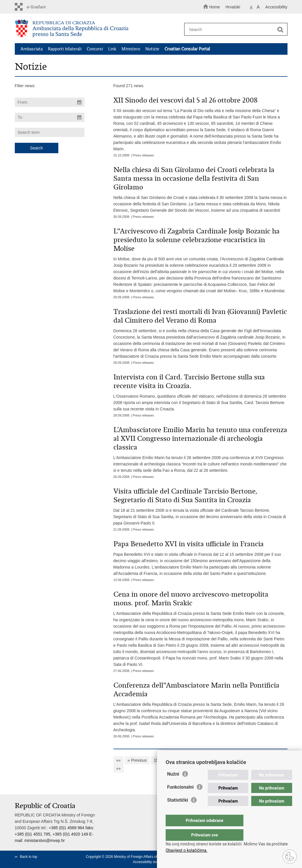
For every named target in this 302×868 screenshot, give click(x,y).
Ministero (131, 49)
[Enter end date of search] (50, 117)
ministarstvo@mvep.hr (45, 840)
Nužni (173, 786)
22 (236, 760)
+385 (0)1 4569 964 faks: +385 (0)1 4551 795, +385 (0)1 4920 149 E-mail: (55, 834)
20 (213, 760)
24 (259, 760)
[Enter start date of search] (50, 102)
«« (119, 760)
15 (156, 760)
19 (202, 760)
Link (112, 49)
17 (179, 760)
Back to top (29, 857)
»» (119, 768)
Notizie (152, 49)
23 (248, 760)
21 (225, 760)
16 (167, 760)
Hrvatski (233, 7)
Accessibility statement (150, 862)
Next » (274, 760)
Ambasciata (32, 49)
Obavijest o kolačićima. (187, 850)
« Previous (137, 760)
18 (190, 760)
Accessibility (276, 7)
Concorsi (95, 49)
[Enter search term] (233, 29)
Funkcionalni (180, 799)
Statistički (178, 812)
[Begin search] (281, 30)
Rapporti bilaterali (65, 49)
